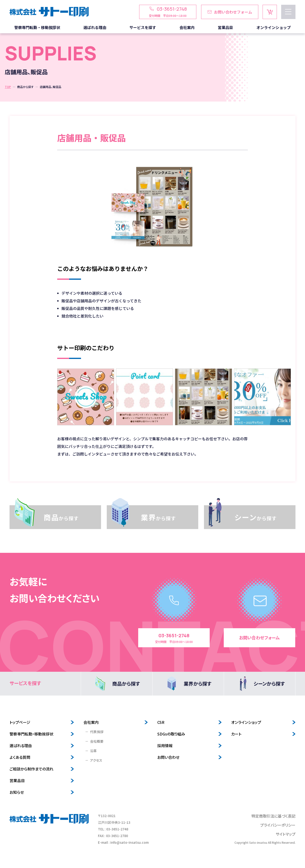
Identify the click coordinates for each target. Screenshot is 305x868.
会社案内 (91, 722)
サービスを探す (25, 683)
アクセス (96, 760)
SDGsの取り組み (171, 734)
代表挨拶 (97, 732)
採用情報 (165, 746)
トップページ (20, 722)
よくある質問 (20, 757)
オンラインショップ (246, 722)
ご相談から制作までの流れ (31, 769)
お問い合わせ (168, 757)
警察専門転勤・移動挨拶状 (31, 734)
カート (236, 734)
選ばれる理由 (21, 746)
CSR (161, 722)
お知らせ (17, 792)
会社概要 (97, 741)
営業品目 (17, 781)
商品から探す (25, 87)
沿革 (93, 751)
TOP (8, 87)
